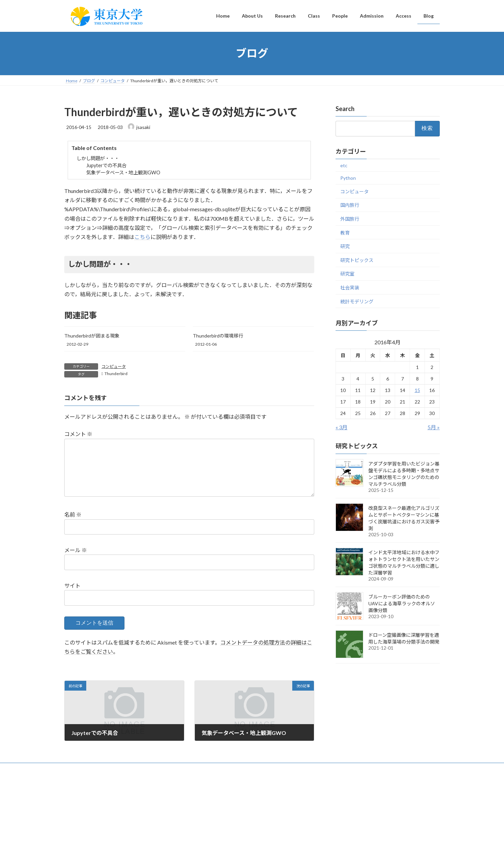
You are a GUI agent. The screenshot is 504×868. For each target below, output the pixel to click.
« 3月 (341, 427)
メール (76, 561)
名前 (73, 525)
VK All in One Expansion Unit (296, 856)
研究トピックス (357, 260)
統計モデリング (357, 301)
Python (348, 178)
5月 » (434, 427)
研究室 (347, 274)
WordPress (215, 856)
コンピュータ (114, 366)
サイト (72, 596)
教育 (345, 232)
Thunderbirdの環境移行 (218, 336)
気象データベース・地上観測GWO (123, 172)
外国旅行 (350, 219)
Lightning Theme (250, 856)
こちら (142, 237)
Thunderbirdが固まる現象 (92, 336)
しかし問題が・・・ (98, 158)
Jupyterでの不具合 (106, 165)
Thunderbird (116, 374)
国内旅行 (350, 205)
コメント (78, 434)
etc (344, 165)
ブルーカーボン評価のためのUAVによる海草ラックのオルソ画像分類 (402, 603)
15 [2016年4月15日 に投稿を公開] (417, 390)
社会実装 (350, 288)
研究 (345, 246)
